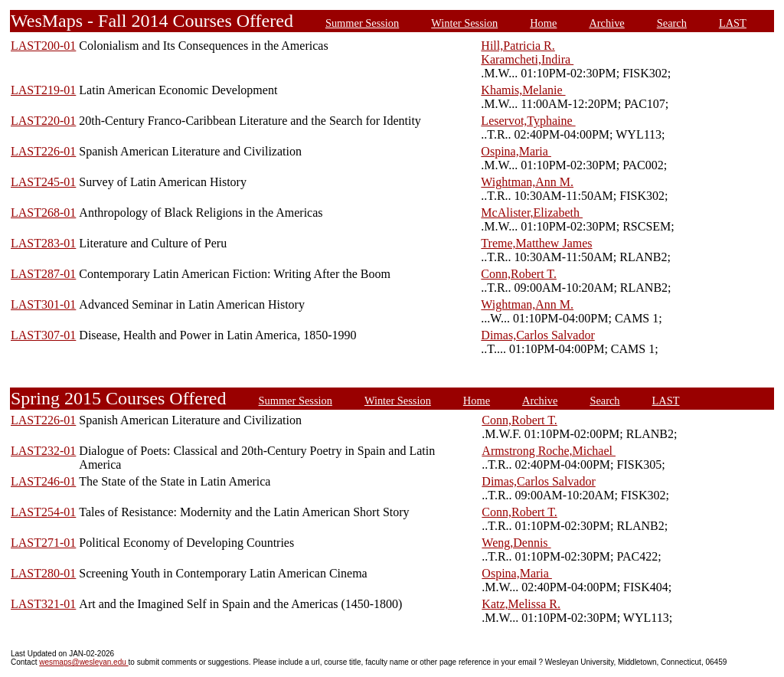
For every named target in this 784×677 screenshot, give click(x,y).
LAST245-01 (43, 182)
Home (543, 23)
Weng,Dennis (516, 543)
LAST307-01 (43, 335)
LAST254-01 (43, 512)
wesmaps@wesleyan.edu (83, 662)
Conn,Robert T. (519, 274)
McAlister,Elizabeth (532, 213)
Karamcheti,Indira (527, 59)
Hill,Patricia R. (518, 46)
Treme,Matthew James (536, 243)
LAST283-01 (43, 243)
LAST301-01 (43, 304)
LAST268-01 (43, 213)
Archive (606, 23)
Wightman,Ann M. (527, 182)
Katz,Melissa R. (521, 604)
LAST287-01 (43, 274)
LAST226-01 (43, 151)
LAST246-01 (43, 481)
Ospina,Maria (516, 151)
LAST (733, 23)
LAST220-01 (43, 121)
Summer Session (362, 23)
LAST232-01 (43, 451)
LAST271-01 (43, 543)
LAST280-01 (43, 573)
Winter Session (464, 23)
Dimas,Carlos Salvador (537, 335)
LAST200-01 (43, 46)
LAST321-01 (43, 604)
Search (672, 23)
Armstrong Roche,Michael (549, 451)
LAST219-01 (43, 90)
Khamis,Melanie (523, 90)
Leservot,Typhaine (528, 121)
